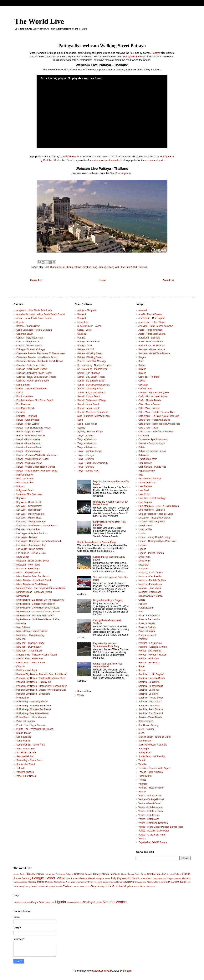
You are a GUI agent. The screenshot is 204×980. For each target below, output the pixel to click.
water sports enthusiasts (105, 160)
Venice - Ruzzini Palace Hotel (153, 831)
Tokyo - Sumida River (88, 471)
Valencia (143, 784)
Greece (83, 878)
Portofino (143, 639)
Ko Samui (134, 878)
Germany (26, 878)
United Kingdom (125, 886)
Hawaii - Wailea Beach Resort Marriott (36, 467)
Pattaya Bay (167, 156)
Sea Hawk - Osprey (26, 753)
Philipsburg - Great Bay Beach (32, 702)
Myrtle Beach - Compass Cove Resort (36, 604)
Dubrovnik (144, 455)
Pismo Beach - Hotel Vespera (31, 717)
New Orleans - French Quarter (32, 631)
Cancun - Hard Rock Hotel (30, 338)
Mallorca (186, 878)
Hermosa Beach (25, 475)
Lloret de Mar (145, 529)
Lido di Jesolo (145, 526)
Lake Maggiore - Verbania (152, 510)
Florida (186, 874)
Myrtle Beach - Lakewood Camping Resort (38, 612)
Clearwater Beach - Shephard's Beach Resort (40, 361)
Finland (178, 874)
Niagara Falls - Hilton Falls (30, 659)
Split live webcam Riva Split (153, 745)
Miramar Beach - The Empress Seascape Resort (41, 588)
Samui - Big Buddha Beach (91, 381)
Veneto (109, 902)
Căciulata (143, 385)
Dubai (171, 874)
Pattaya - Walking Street (90, 353)
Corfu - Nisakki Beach (150, 400)
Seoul (80, 420)
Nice (78, 882)
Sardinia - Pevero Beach (151, 698)
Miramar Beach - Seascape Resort (34, 592)
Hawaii (91, 878)
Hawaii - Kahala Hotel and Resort (33, 428)
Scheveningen (146, 721)
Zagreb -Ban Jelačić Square (153, 842)
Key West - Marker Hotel (29, 518)
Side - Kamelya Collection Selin (93, 416)
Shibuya (138, 882)
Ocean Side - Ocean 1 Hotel (31, 663)
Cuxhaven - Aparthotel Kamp (153, 439)
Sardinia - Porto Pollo (149, 706)
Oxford (142, 600)
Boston (20, 322)
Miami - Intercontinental (28, 573)
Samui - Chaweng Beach (90, 389)
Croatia (151, 874)
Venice (121, 902)
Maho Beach (23, 557)
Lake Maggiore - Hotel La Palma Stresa (159, 506)
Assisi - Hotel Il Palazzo (150, 330)
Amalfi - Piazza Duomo (150, 314)
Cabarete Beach (25, 334)
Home (103, 280)
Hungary (100, 878)
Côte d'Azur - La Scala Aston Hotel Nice (159, 416)
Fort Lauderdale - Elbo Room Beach (35, 400)
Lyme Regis (144, 557)
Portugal (97, 882)
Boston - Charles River (28, 326)
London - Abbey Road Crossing (154, 537)
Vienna (142, 839)
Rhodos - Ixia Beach (149, 663)
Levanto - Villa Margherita (152, 522)
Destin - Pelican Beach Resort (32, 389)
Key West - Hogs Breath (29, 510)
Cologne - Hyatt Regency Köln (154, 393)
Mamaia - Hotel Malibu (150, 588)
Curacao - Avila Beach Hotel (31, 365)
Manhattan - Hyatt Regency (30, 635)
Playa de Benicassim (149, 619)
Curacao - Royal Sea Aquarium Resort (36, 377)
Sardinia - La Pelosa (149, 690)
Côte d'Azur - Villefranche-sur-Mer (156, 432)
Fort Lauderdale (25, 396)
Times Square (85, 886)
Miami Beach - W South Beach (32, 584)
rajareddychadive (100, 971)
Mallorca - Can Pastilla (150, 576)
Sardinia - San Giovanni (151, 713)
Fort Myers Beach (25, 408)
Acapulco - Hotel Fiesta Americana (34, 310)
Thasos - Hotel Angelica (151, 772)
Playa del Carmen (25, 721)
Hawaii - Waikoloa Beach (29, 463)
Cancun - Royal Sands (28, 342)
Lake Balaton (145, 486)
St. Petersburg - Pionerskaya (92, 369)
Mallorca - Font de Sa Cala (152, 580)
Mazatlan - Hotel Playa (28, 565)
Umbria (99, 902)
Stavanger (144, 749)
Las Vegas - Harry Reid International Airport (39, 541)
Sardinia (130, 882)
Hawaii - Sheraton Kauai (29, 447)
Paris (141, 612)
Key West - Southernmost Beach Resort (37, 526)
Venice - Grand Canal (149, 803)
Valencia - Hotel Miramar (151, 788)
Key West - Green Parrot (29, 506)
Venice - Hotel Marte (149, 819)
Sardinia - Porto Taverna (151, 709)
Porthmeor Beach (147, 635)
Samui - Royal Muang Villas (92, 393)
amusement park (154, 160)
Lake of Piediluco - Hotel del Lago (156, 514)
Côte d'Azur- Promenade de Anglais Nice (159, 424)
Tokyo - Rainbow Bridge (90, 451)
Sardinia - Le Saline (148, 694)
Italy (114, 878)
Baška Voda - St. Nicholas (152, 346)
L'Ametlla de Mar (147, 483)
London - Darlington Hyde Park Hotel (157, 541)
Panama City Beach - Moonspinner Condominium (42, 686)
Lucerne (143, 545)
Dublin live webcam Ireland (152, 451)
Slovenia (159, 882)
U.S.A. (110, 886)
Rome (141, 666)
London (142, 533)
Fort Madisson (24, 404)
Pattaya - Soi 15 (86, 349)
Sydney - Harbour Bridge (90, 432)
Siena (141, 733)
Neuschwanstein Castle (150, 596)
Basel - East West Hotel (151, 342)
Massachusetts (20, 882)
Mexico (41, 882)
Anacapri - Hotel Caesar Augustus (156, 326)
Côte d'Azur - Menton (149, 408)
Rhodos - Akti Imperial (150, 651)
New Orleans (23, 627)
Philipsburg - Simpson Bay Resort (34, 706)
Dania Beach (23, 385)
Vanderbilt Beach (25, 772)
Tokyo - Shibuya (86, 455)
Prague (105, 882)
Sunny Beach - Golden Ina (152, 756)
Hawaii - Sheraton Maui (28, 451)
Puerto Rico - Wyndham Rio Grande (35, 729)
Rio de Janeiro (24, 733)
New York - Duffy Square (29, 647)
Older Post (168, 280)
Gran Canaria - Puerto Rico (152, 467)
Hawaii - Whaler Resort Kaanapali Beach (37, 471)
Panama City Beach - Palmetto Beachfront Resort (42, 674)
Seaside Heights (25, 756)
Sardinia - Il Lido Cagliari (151, 674)
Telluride (21, 768)
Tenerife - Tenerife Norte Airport (154, 768)
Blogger (127, 971)
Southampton (145, 741)
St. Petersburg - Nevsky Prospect (94, 365)
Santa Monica (23, 741)
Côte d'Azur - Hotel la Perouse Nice (157, 412)
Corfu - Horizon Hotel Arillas (153, 396)
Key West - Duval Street (29, 502)
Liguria (60, 902)
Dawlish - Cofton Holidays (152, 443)
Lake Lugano (145, 502)
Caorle (142, 381)
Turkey (101, 886)
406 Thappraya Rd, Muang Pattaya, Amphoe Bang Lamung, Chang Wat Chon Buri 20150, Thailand (96, 267)
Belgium (52, 874)
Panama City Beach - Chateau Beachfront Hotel (41, 678)
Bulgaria (69, 874)
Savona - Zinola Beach (150, 717)
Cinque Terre (145, 389)
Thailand (68, 886)
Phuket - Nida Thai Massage (92, 361)
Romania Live (84, 691)
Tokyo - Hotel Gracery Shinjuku (93, 463)
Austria (23, 874)
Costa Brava (141, 874)
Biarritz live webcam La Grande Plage (97, 542)
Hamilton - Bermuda (27, 416)
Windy (81, 695)
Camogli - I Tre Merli (149, 377)
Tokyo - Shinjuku (86, 467)
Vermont (144, 886)
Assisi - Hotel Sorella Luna (152, 334)
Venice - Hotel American (151, 807)
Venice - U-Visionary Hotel (152, 835)
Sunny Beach (145, 753)
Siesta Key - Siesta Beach (30, 760)
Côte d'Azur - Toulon (149, 428)
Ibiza (141, 475)
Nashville (21, 623)
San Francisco (24, 737)
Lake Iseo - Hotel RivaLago (152, 498)
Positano (79, 902)
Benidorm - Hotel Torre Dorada (154, 353)
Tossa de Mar (145, 776)
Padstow (143, 604)
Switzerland (43, 886)
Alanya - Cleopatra (87, 310)
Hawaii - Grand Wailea (28, 420)
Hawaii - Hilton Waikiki (28, 424)
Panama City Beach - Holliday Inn (34, 682)
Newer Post (36, 280)
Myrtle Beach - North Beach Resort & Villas (38, 619)
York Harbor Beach (26, 776)
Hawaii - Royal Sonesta (28, 443)
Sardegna (89, 902)
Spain (184, 882)
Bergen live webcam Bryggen (108, 600)
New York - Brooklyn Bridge (30, 643)
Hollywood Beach (25, 490)
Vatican (142, 792)
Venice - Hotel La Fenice (151, 811)
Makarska (143, 565)
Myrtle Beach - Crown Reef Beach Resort (38, 608)
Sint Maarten (149, 882)
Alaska (16, 874)
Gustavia (21, 412)
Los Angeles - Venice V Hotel (31, 553)
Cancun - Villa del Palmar (29, 346)
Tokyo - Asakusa (86, 436)
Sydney (81, 428)
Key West (21, 498)
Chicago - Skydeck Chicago (31, 349)
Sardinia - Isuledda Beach (152, 678)
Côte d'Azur (162, 874)
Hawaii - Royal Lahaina (28, 439)
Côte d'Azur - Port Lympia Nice (154, 420)
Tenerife (143, 764)
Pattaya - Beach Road (89, 342)
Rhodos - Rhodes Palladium (153, 655)
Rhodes (112, 882)
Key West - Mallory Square (30, 514)
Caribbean (115, 874)
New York (21, 639)
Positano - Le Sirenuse (150, 643)
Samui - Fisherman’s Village (92, 400)
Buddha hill (50, 160)
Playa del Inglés (147, 631)
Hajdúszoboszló (147, 471)
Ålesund (143, 310)
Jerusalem (83, 322)
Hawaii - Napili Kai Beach (29, 432)
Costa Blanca (128, 874)
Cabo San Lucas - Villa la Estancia (34, 330)
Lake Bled (143, 490)
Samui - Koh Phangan (89, 373)
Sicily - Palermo (146, 729)
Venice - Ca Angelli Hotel (151, 799)
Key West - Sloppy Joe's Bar (31, 522)
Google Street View (48, 878)
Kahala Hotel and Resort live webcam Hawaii (108, 665)
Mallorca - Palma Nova (150, 584)
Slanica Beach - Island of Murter (155, 737)
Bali (46, 874)
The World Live (39, 21)
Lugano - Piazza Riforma (151, 553)
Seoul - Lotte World (87, 424)
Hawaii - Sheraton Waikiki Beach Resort (37, 455)
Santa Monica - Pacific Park (31, 745)
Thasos (76, 886)
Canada (89, 874)
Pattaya (156, 53)
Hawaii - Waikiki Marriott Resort (32, 459)
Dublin (142, 447)
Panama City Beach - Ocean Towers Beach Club (41, 690)
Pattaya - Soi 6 (85, 346)
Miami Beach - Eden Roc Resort (33, 576)
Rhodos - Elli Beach (148, 659)
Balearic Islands (35, 874)
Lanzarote (158, 878)
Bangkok (82, 314)
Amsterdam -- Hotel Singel (152, 322)
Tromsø (142, 780)
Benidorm (60, 874)
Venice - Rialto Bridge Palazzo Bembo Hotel (161, 827)
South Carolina (172, 882)
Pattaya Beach (131, 57)
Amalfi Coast (19, 902)
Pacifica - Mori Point (27, 670)
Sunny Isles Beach (26, 764)
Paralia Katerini (146, 608)
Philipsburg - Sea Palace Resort (33, 713)
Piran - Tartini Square (149, 616)
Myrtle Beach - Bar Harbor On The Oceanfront (40, 600)
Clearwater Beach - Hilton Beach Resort (37, 357)
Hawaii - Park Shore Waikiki (31, 436)
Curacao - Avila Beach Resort (31, 369)
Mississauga (23, 596)
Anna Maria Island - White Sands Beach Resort (41, 314)
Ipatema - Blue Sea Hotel (29, 494)
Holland (20, 486)
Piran (91, 882)
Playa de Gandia (147, 623)
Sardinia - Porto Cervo (150, 702)
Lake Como (144, 494)
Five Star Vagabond (121, 173)
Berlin (141, 361)
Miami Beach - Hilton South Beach (34, 580)
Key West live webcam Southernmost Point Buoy (106, 645)
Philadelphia (23, 698)
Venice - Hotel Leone (149, 815)
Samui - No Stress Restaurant (93, 412)
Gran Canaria (145, 463)
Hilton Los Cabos (25, 479)
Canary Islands (101, 874)
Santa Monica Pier (26, 749)
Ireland (107, 879)
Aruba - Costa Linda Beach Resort (34, 318)
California (79, 874)
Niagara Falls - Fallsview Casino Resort (37, 655)
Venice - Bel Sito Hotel (150, 796)
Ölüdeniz (82, 334)
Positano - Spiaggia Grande (153, 647)
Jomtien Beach (70, 156)
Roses (142, 670)
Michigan (49, 882)
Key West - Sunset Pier (28, 529)
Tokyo (94, 886)
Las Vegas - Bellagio (27, 537)
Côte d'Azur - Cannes (149, 404)
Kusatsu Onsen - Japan (89, 326)
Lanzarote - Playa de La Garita (154, 518)
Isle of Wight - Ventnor (150, 479)
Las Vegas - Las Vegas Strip (31, 545)
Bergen (142, 357)
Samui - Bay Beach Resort (91, 377)
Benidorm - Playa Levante (152, 349)
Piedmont (71, 902)
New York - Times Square (29, 651)
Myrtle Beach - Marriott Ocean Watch (35, 616)
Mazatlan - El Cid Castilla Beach (33, 561)
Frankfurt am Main (148, 459)
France (17, 878)
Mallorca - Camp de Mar (151, 573)
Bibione (142, 369)
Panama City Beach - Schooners (33, 694)
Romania (121, 882)
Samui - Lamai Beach (88, 404)
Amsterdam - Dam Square (152, 318)
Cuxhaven (144, 436)
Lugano (142, 549)
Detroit (20, 393)
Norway (84, 882)
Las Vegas (168, 878)
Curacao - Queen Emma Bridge (33, 381)
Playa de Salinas (147, 627)
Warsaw (152, 886)
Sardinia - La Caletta (149, 682)
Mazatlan (32, 882)
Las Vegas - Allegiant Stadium (32, 533)
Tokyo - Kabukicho (87, 439)
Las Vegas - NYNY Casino (30, 549)
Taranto (142, 760)
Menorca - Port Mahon (150, 592)
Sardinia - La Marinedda (151, 686)
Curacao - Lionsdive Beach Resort (34, 373)
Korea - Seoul (84, 330)
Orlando (20, 666)
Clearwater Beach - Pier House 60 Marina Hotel (41, 353)
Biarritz (142, 365)
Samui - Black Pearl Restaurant (93, 385)
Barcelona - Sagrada (149, 338)
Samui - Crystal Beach (89, 396)
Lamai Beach (146, 878)
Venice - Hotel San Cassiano (153, 823)
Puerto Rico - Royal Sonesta (31, 725)
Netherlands (60, 882)
